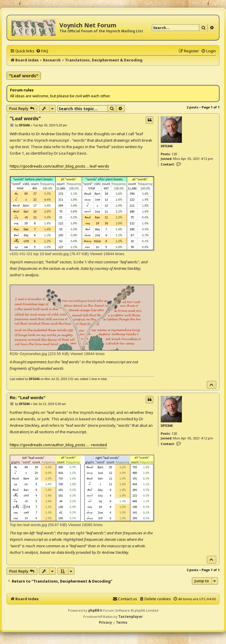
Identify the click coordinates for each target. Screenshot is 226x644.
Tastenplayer (131, 617)
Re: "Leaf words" (28, 398)
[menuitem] (42, 51)
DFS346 (167, 146)
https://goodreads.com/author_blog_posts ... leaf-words (59, 166)
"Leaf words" (24, 76)
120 (174, 154)
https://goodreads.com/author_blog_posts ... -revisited (58, 445)
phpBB (94, 610)
